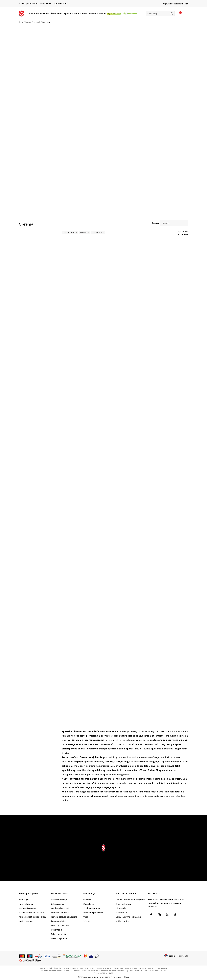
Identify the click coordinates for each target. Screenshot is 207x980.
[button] (160, 14)
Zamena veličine (59, 921)
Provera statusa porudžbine (64, 917)
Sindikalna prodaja (92, 908)
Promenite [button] (183, 956)
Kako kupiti (24, 900)
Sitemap (87, 921)
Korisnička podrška (60, 913)
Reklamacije (57, 930)
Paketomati (121, 913)
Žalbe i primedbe (59, 934)
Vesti (86, 917)
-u (148, 770)
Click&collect (122, 908)
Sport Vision (24, 22)
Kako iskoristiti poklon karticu (32, 917)
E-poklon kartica (123, 904)
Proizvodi (36, 22)
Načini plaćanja (26, 904)
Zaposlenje (89, 904)
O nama (87, 900)
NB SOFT (109, 977)
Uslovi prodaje (58, 904)
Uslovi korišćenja (59, 900)
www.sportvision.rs (91, 977)
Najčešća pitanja (59, 938)
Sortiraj (155, 223)
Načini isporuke (26, 921)
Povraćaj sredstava (60, 925)
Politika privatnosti (60, 908)
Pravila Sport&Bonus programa (130, 900)
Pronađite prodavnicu (93, 913)
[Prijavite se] (179, 14)
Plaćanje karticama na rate (31, 913)
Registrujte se (181, 4)
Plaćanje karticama (28, 908)
